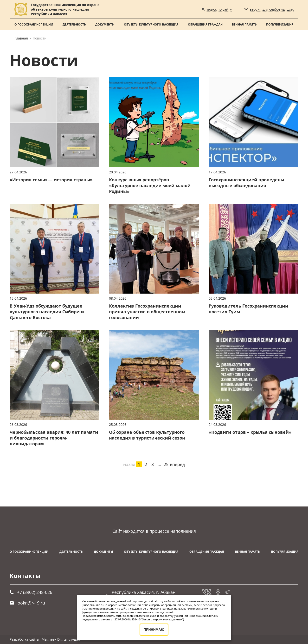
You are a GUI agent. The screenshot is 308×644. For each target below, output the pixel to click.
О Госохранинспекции (34, 24)
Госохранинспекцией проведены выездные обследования (246, 183)
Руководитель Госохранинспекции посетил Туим (248, 309)
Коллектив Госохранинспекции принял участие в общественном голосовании (147, 312)
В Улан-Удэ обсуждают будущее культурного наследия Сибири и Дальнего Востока (47, 312)
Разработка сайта (24, 639)
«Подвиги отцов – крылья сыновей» (250, 432)
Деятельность (74, 24)
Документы (105, 24)
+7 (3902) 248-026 (31, 592)
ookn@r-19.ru (27, 603)
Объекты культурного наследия (151, 24)
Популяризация (280, 24)
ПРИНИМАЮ (154, 630)
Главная (21, 38)
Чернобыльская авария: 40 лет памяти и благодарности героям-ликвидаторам (54, 438)
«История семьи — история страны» (51, 180)
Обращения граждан (205, 24)
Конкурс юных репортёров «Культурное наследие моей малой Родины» (150, 185)
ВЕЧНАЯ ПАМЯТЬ (244, 24)
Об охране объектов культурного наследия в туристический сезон (147, 435)
